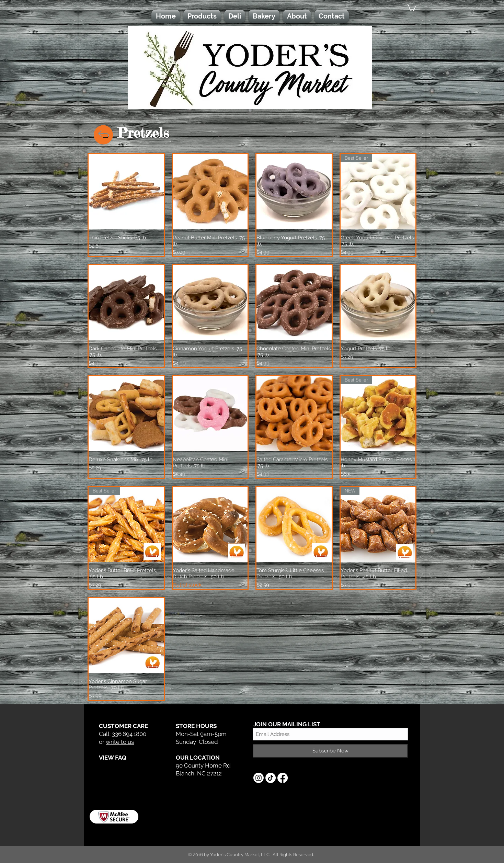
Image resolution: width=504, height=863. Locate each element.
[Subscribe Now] (330, 751)
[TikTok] (271, 778)
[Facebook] (283, 778)
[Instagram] (259, 778)
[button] (411, 8)
